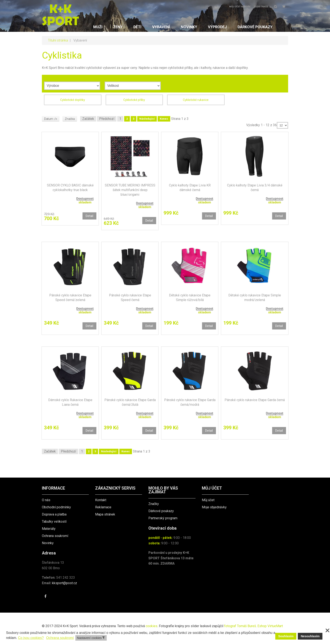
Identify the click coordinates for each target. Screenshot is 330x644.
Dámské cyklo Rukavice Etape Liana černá (70, 402)
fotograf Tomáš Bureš (240, 626)
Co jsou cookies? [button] (31, 638)
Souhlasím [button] (286, 636)
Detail (89, 216)
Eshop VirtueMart (270, 626)
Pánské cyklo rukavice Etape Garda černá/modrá (190, 402)
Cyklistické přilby (134, 100)
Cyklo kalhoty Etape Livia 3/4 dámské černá (255, 188)
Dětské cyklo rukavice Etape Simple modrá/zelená (255, 298)
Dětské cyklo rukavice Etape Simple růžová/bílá (190, 298)
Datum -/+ (51, 119)
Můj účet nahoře (240, 7)
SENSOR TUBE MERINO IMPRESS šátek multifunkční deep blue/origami (130, 190)
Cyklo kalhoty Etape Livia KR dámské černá (190, 188)
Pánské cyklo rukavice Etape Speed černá (130, 298)
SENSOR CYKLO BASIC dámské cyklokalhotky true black (70, 188)
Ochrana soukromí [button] (60, 638)
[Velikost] (133, 86)
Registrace (261, 7)
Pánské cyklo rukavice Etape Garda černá (255, 400)
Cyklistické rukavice (196, 100)
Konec (164, 119)
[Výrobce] (72, 86)
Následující (147, 119)
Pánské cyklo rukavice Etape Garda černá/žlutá (130, 402)
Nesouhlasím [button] (310, 636)
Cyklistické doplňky (73, 100)
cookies (152, 626)
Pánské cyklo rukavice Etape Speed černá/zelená (70, 298)
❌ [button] (327, 631)
